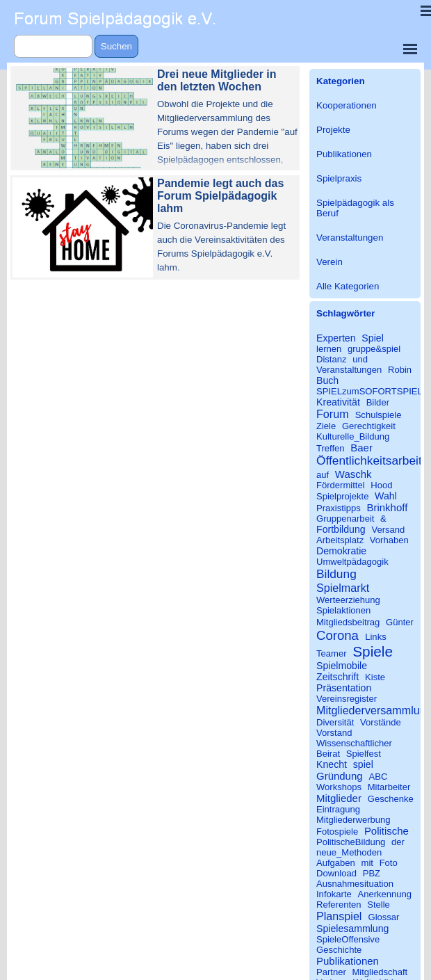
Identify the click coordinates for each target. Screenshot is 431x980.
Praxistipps (339, 508)
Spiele (373, 651)
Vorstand (334, 733)
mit (367, 863)
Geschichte (339, 950)
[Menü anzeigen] (410, 49)
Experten (336, 338)
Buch (327, 380)
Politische (387, 831)
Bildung (336, 574)
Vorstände (381, 722)
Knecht (332, 764)
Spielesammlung (352, 929)
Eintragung (338, 809)
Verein (330, 262)
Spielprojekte (342, 496)
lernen (329, 349)
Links (375, 637)
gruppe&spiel (374, 349)
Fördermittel (341, 485)
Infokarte (334, 894)
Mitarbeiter (389, 787)
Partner (331, 972)
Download (336, 873)
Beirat (328, 754)
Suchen (116, 46)
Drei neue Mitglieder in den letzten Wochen (217, 80)
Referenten (339, 905)
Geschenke (391, 799)
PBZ (372, 873)
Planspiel (339, 916)
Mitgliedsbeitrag (348, 622)
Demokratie (341, 551)
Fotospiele (337, 832)
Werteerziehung (348, 600)
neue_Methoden (349, 852)
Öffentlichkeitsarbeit (369, 460)
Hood (381, 485)
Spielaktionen (343, 610)
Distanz (332, 359)
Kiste (375, 677)
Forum (333, 414)
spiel (363, 764)
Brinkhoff (387, 507)
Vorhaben (389, 540)
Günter (400, 622)
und (360, 359)
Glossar (384, 917)
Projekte (333, 130)
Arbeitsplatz (340, 540)
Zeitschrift (338, 677)
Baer (361, 448)
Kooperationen (347, 105)
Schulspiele (379, 415)
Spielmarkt (343, 588)
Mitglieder (339, 798)
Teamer (332, 653)
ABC (379, 777)
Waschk (353, 474)
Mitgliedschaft (380, 972)
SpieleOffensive (348, 939)
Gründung (340, 776)
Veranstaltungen (350, 238)
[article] (155, 118)
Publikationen (344, 154)
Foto (389, 863)
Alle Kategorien (348, 286)
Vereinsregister (347, 699)
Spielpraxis (339, 178)
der (398, 842)
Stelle (379, 905)
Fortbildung (341, 529)
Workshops (339, 787)
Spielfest (364, 754)
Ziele (326, 426)
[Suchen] (53, 46)
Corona (338, 635)
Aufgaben (336, 863)
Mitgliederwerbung (353, 820)
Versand (388, 530)
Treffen (331, 448)
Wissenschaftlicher (354, 743)
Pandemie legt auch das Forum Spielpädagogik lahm (220, 196)
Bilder (378, 402)
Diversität (335, 722)
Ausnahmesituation (355, 884)
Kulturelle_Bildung (353, 436)
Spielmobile (342, 666)
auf (323, 475)
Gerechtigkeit (369, 426)
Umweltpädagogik (352, 562)
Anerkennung (384, 894)
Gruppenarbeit (345, 519)
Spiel (372, 338)
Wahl (386, 496)
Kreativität (338, 402)
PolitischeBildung (351, 842)
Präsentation (344, 688)
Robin (400, 370)
